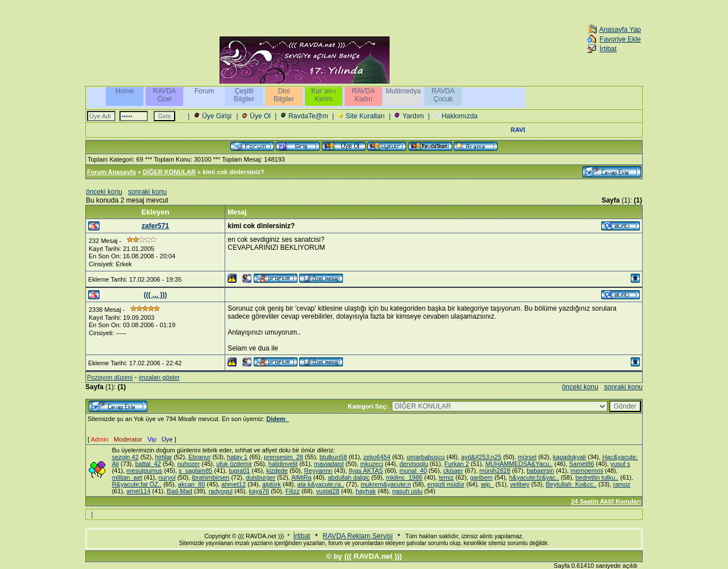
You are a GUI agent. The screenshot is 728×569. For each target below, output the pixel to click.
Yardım (413, 116)
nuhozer (189, 464)
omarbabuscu (426, 457)
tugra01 (239, 471)
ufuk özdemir (234, 464)
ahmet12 (233, 484)
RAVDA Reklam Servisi (357, 536)
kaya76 (259, 491)
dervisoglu (413, 464)
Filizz (293, 491)
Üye (167, 439)
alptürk (272, 484)
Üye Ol (260, 116)
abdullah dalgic (348, 477)
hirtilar (164, 457)
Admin (100, 439)
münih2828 (495, 471)
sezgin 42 (125, 457)
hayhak (365, 491)
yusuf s (620, 464)
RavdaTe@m (308, 116)
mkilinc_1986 (404, 477)
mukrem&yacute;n (386, 484)
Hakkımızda (459, 116)
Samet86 (582, 464)
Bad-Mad (179, 491)
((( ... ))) (156, 295)
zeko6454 (377, 457)
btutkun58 (333, 457)
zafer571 (155, 226)
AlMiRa (301, 477)
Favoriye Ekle (620, 39)
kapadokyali (569, 457)
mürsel (527, 457)
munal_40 (413, 471)
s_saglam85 (195, 471)
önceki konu (104, 192)
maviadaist (329, 464)
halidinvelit (283, 464)
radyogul (221, 491)
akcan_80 (192, 484)
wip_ (487, 484)
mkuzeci (371, 464)
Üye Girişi (217, 116)
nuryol (167, 477)
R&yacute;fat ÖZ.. (137, 484)
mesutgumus (144, 471)
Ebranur (199, 457)
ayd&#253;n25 (481, 457)
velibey (520, 484)
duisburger (260, 477)
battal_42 (148, 464)
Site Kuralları (365, 116)
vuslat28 (328, 491)
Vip (152, 439)
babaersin (540, 471)
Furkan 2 (456, 464)
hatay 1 (237, 457)
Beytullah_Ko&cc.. (571, 484)
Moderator (128, 439)
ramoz (622, 484)
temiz (446, 477)
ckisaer (453, 471)
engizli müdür (446, 484)
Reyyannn (318, 471)
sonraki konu (147, 192)
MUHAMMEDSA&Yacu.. (519, 464)
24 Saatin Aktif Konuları (606, 501)
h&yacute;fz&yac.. (534, 477)
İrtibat (608, 49)
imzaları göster (159, 377)
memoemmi (587, 471)
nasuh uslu (408, 491)
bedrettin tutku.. (597, 477)
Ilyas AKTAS (366, 471)
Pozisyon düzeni (110, 377)
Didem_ (278, 419)
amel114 (138, 491)
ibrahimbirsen (210, 477)
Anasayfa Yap (620, 30)
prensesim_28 (284, 457)
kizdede (277, 471)
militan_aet (127, 477)
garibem (481, 477)
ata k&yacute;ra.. (321, 484)
